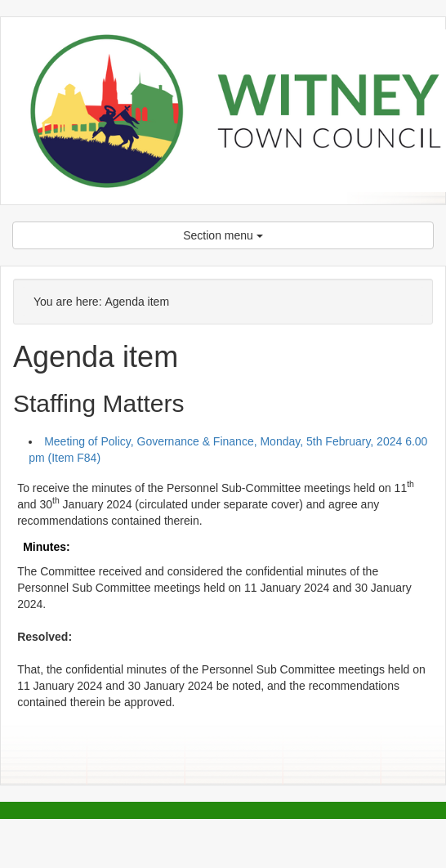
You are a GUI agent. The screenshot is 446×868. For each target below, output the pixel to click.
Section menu (223, 235)
